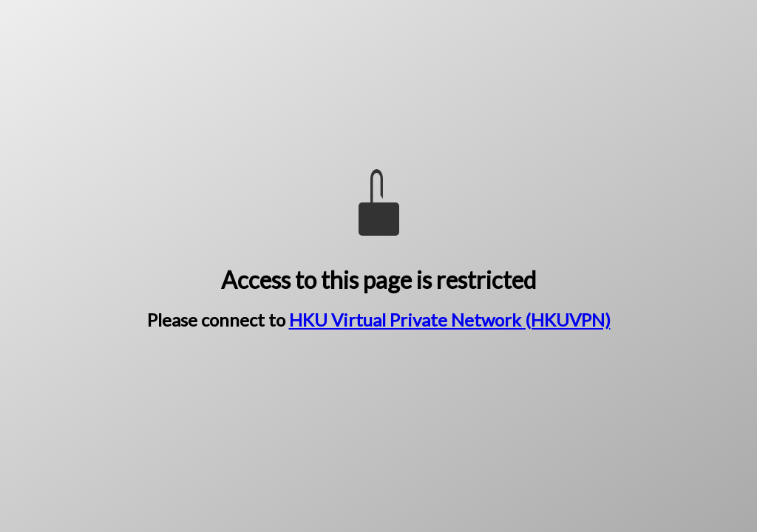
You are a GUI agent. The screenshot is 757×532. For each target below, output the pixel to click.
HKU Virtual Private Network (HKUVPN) (450, 320)
